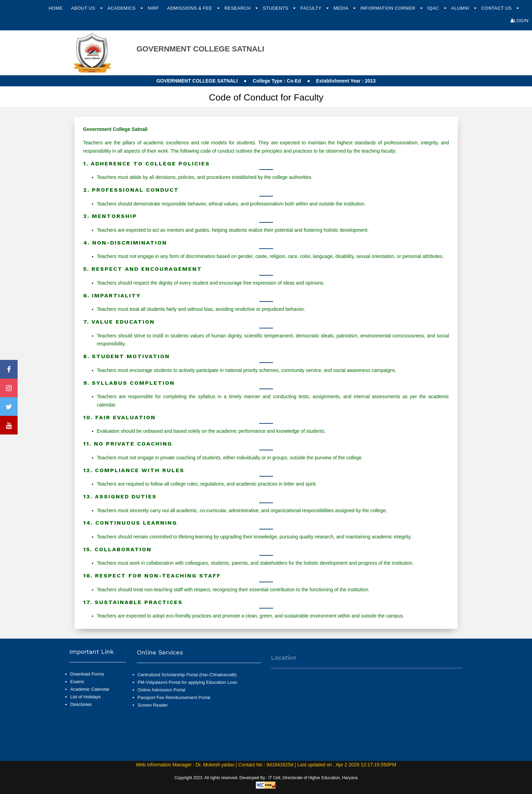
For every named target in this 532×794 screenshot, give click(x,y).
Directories (81, 711)
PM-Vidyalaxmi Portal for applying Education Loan (188, 698)
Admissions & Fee (190, 8)
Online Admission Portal (162, 706)
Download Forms (87, 680)
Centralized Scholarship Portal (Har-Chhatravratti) (187, 691)
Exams (77, 688)
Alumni (461, 8)
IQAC (434, 8)
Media (342, 8)
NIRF (153, 8)
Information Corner (389, 8)
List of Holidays (86, 703)
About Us (84, 8)
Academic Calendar (90, 696)
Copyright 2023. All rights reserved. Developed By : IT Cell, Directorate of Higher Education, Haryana (266, 778)
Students (276, 8)
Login (520, 21)
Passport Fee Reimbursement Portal (174, 714)
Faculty (312, 8)
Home (56, 8)
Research (238, 8)
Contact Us (497, 8)
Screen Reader (153, 721)
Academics (122, 8)
